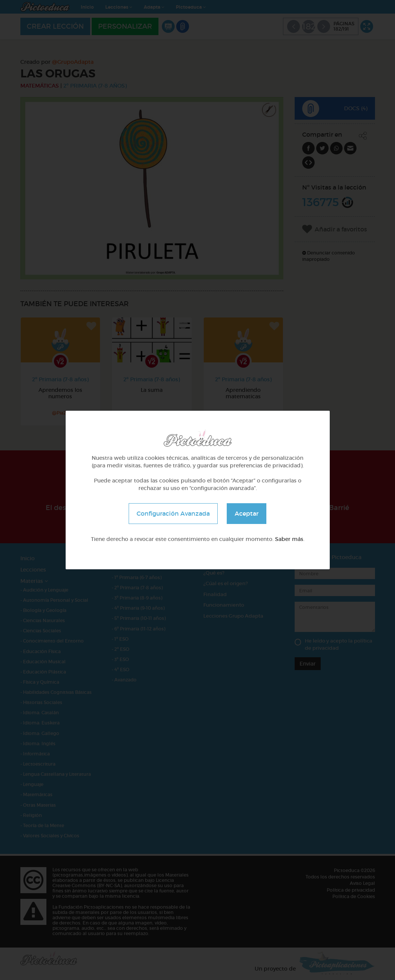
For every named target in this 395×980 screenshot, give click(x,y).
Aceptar (247, 513)
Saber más (289, 539)
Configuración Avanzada (173, 513)
